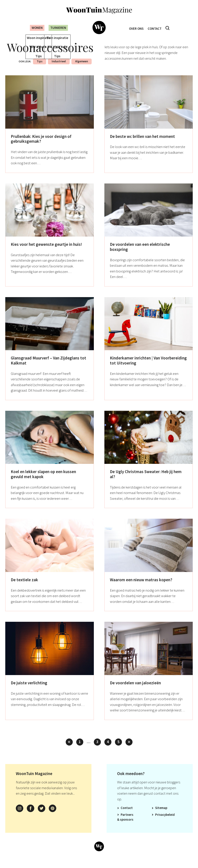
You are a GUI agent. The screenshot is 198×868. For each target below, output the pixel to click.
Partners (127, 821)
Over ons (135, 28)
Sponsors (127, 826)
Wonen (34, 28)
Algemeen (82, 68)
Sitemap (161, 814)
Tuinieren (58, 28)
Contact (156, 28)
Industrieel (59, 68)
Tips (40, 68)
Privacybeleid (165, 821)
